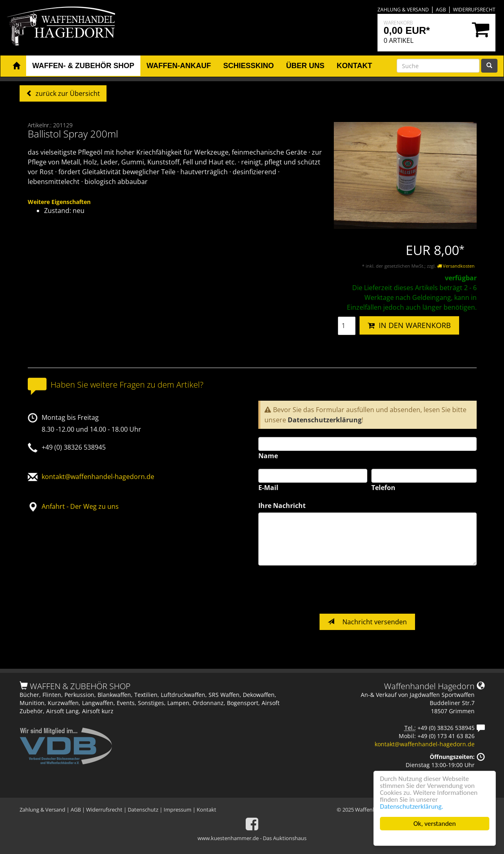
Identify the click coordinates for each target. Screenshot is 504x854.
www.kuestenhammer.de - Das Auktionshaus (252, 838)
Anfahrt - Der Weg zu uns (80, 506)
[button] (16, 66)
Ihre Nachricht (282, 506)
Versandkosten (456, 266)
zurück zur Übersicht (67, 93)
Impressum (178, 810)
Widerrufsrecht (474, 10)
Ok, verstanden (435, 824)
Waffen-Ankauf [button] (179, 66)
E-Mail (268, 488)
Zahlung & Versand (403, 10)
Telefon (383, 488)
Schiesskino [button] (249, 66)
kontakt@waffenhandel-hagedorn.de (98, 477)
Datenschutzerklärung (325, 420)
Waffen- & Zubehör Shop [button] (83, 66)
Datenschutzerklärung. (412, 806)
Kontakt (206, 810)
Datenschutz (143, 810)
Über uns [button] (305, 66)
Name (268, 456)
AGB (441, 10)
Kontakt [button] (354, 66)
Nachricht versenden (367, 622)
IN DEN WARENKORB (409, 325)
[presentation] (320, 590)
